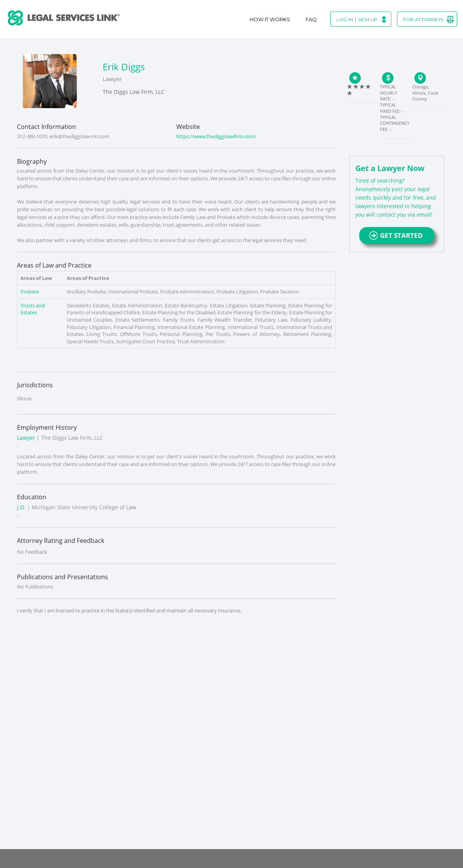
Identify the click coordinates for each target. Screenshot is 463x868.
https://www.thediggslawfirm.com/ (216, 136)
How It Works (270, 19)
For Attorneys (423, 19)
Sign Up (368, 19)
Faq (311, 19)
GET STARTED (397, 235)
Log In (345, 19)
